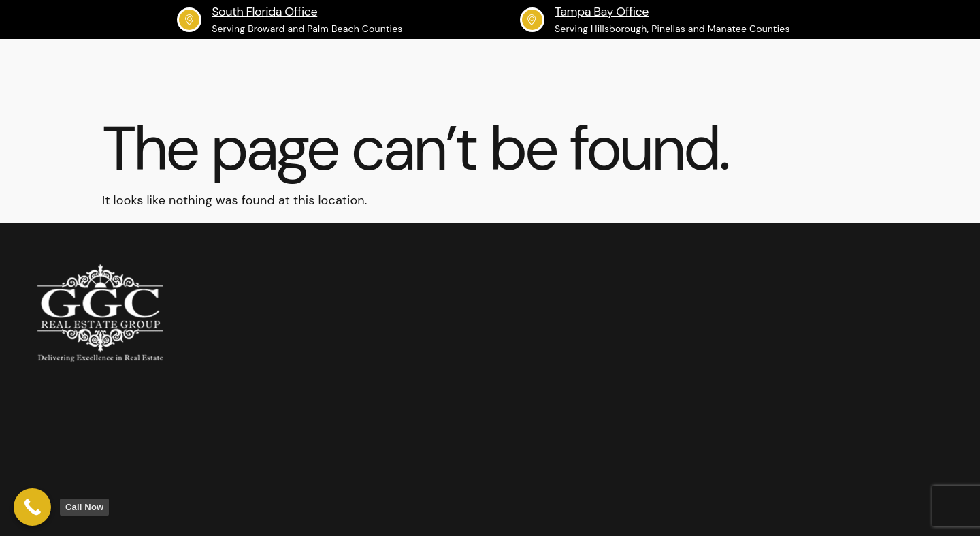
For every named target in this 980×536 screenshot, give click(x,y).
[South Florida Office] (189, 20)
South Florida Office (264, 12)
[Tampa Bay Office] (532, 20)
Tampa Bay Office (602, 12)
